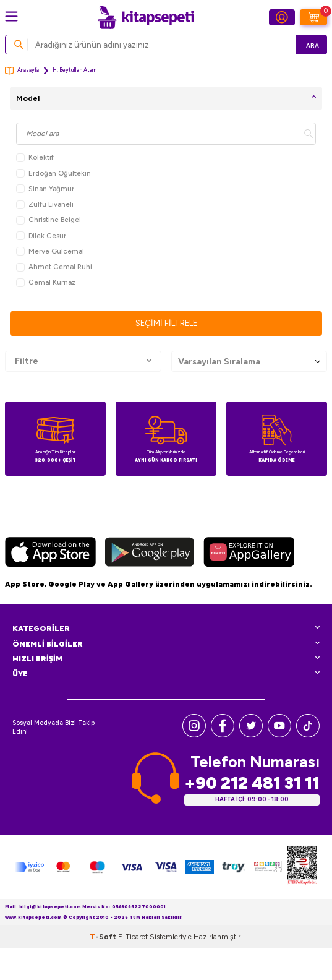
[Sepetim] (313, 17)
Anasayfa (22, 71)
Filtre (83, 361)
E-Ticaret (133, 937)
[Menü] (11, 16)
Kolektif (35, 157)
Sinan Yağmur (45, 189)
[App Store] (50, 554)
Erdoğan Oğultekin (53, 174)
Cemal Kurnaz (46, 282)
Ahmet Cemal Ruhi (54, 267)
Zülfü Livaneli (45, 204)
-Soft (104, 937)
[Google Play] (150, 554)
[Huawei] (249, 554)
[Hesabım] (282, 17)
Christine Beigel (49, 220)
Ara (313, 45)
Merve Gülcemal (50, 251)
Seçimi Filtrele (166, 323)
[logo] (146, 17)
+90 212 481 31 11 (252, 783)
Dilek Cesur (41, 236)
